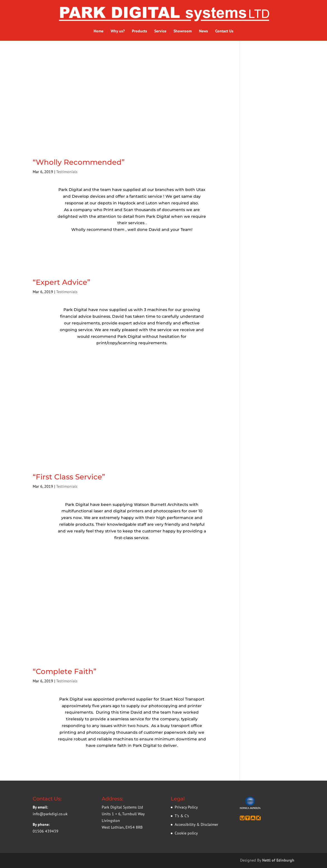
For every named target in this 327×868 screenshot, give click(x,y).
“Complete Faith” (65, 671)
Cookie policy (186, 833)
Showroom (183, 31)
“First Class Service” (69, 477)
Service (160, 31)
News (203, 31)
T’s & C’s (182, 816)
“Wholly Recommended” (79, 162)
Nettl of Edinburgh (278, 860)
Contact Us (224, 31)
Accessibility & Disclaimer (196, 824)
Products (139, 31)
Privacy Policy (186, 807)
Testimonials (67, 172)
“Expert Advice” (61, 282)
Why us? (118, 31)
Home (99, 31)
